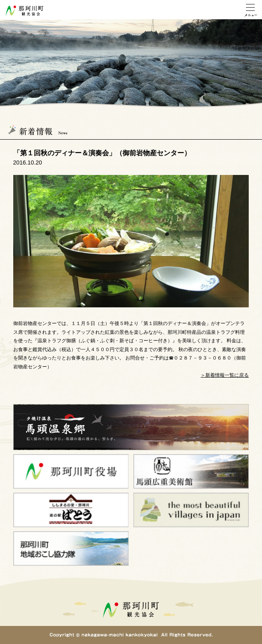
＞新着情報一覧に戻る (225, 375)
